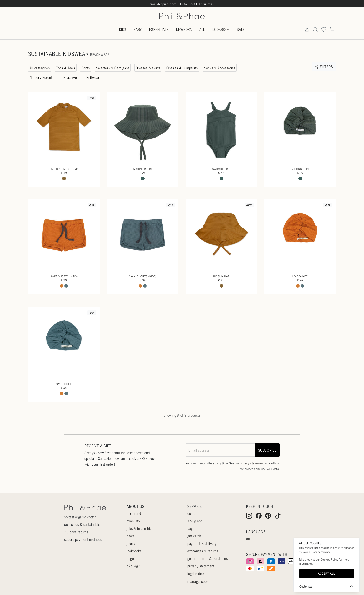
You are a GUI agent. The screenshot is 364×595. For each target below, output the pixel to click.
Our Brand (134, 513)
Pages (131, 558)
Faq (190, 528)
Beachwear (72, 77)
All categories (40, 68)
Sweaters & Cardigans (113, 68)
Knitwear (93, 77)
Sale (241, 29)
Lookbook (221, 29)
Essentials (159, 29)
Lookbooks (134, 551)
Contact (193, 513)
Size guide (195, 521)
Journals (133, 543)
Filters (324, 66)
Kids (123, 29)
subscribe (267, 450)
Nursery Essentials (43, 77)
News (130, 536)
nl (254, 538)
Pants (86, 68)
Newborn (184, 29)
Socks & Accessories (220, 68)
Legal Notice (196, 573)
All (202, 29)
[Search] (307, 30)
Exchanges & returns (203, 551)
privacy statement (252, 463)
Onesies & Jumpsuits (182, 68)
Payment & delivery (202, 543)
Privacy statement (201, 566)
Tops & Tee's (65, 68)
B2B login (134, 566)
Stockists (133, 521)
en (248, 538)
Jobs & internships (140, 528)
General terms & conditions (208, 558)
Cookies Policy (329, 559)
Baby (138, 29)
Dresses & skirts (148, 68)
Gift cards (195, 536)
